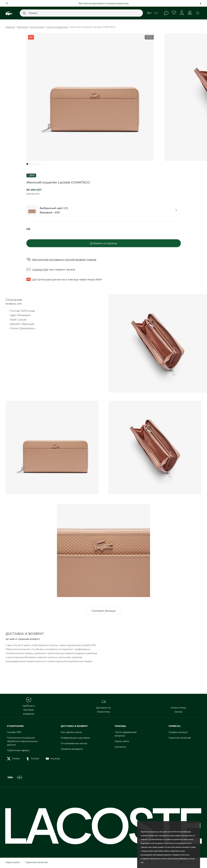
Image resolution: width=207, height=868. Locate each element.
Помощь (166, 13)
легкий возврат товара (81, 260)
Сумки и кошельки (57, 27)
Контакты (120, 747)
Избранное (174, 13)
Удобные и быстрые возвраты (29, 707)
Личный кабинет (182, 13)
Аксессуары (37, 27)
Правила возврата (72, 750)
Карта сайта (122, 742)
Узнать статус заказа (178, 707)
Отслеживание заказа (74, 744)
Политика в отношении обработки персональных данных (22, 742)
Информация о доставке (75, 738)
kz (156, 13)
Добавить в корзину (103, 243)
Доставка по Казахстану (103, 707)
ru (149, 13)
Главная (10, 27)
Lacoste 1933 (14, 733)
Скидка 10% (40, 269)
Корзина (190, 13)
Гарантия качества (180, 738)
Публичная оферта (18, 751)
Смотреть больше (104, 611)
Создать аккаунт (178, 733)
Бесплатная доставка (47, 260)
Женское (22, 27)
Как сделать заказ (71, 733)
